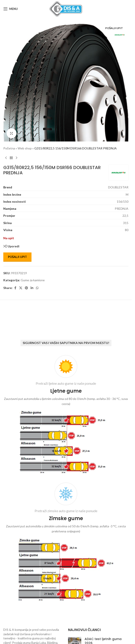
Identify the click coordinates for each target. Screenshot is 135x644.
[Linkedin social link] (32, 288)
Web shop (25, 148)
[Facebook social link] (15, 288)
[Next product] (17, 158)
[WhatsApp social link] (37, 288)
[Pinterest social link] (26, 288)
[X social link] (21, 288)
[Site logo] (66, 8)
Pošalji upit (17, 257)
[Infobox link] (66, 415)
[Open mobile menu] (11, 9)
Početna (9, 148)
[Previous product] (6, 158)
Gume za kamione (33, 280)
